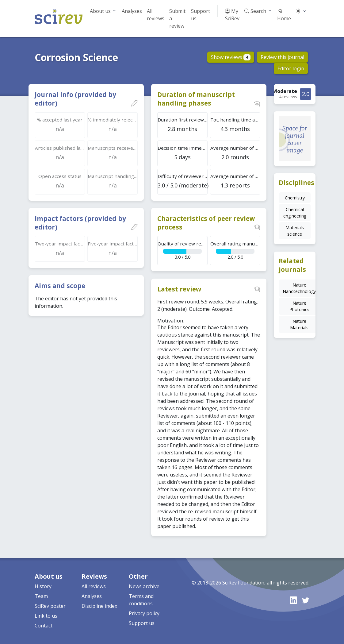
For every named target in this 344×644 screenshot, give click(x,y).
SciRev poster (50, 606)
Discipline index (99, 606)
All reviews (156, 15)
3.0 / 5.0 (183, 250)
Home (284, 15)
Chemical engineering (295, 213)
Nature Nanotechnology (299, 288)
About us (100, 11)
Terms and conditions (141, 600)
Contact (44, 626)
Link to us (46, 616)
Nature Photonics (299, 306)
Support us (201, 15)
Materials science (295, 231)
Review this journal (282, 57)
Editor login (291, 68)
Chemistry (295, 198)
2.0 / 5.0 (235, 250)
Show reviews (231, 57)
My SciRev (232, 15)
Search (255, 11)
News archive (144, 586)
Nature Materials (299, 324)
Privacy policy (144, 613)
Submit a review (177, 18)
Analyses (132, 11)
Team (41, 596)
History (43, 586)
